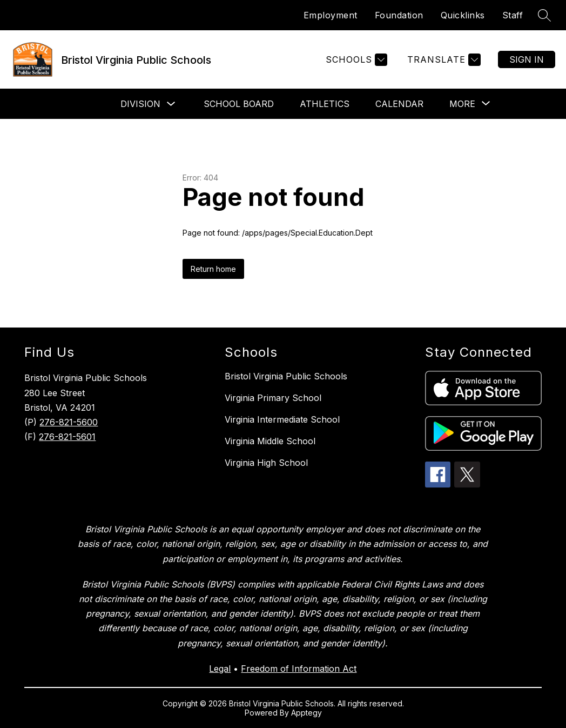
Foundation (399, 15)
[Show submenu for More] (462, 104)
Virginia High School (266, 463)
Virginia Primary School (273, 398)
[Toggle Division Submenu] (171, 104)
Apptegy (306, 713)
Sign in (527, 59)
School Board (239, 104)
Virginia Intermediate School (282, 419)
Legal (220, 669)
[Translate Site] (443, 60)
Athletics (325, 104)
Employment (331, 15)
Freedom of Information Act (299, 669)
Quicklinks (463, 15)
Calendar (399, 104)
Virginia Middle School (270, 441)
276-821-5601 (67, 437)
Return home (213, 269)
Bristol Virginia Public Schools (286, 376)
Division (140, 104)
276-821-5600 (69, 422)
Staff (513, 15)
